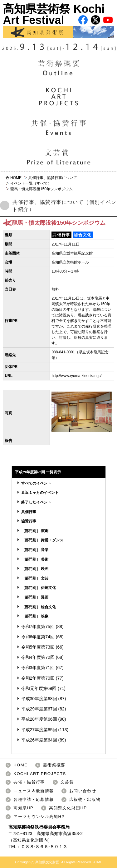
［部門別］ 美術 (35, 559)
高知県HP (23, 808)
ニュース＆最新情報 (34, 791)
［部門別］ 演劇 (35, 531)
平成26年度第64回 (39, 740)
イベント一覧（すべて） (31, 183)
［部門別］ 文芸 (35, 578)
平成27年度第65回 (39, 730)
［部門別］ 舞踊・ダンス (42, 540)
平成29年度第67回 (39, 709)
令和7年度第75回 (38, 627)
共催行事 (29, 512)
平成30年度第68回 (39, 699)
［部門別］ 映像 (35, 616)
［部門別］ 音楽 (35, 550)
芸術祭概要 (54, 765)
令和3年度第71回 (38, 668)
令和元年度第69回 (39, 688)
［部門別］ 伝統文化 (39, 588)
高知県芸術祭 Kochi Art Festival (58, 20)
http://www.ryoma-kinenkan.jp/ (76, 376)
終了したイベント (36, 502)
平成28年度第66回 (39, 719)
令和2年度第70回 (38, 678)
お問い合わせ (83, 791)
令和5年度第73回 (38, 647)
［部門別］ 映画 (35, 569)
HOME (16, 178)
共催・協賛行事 (29, 782)
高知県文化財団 (28, 840)
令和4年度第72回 (38, 657)
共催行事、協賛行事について (53, 178)
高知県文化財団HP (68, 808)
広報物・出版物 (85, 799)
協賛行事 (29, 521)
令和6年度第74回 (38, 637)
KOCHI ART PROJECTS (40, 774)
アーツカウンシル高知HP (39, 817)
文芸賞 (67, 782)
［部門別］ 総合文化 (39, 607)
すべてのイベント (36, 483)
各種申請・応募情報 (34, 799)
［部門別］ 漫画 (35, 597)
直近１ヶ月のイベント (40, 493)
